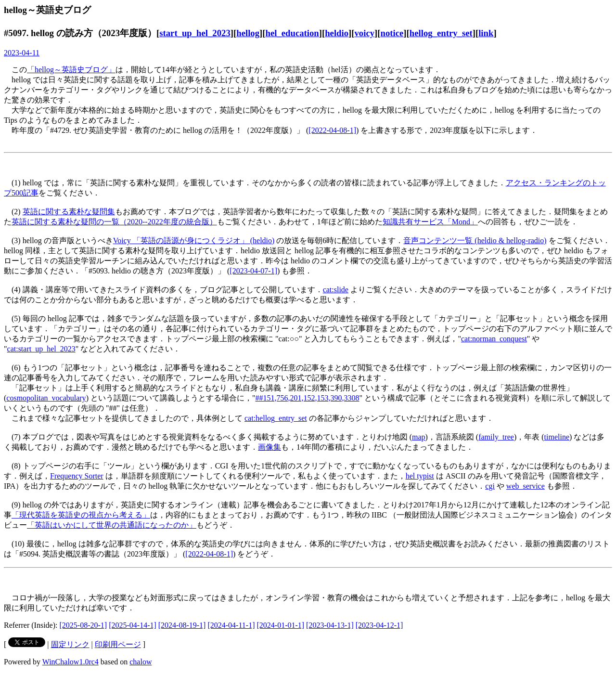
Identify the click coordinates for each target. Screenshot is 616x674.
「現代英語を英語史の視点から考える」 (81, 515)
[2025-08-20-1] (83, 625)
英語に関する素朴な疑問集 (69, 212)
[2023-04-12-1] (379, 625)
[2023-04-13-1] (330, 625)
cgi (490, 486)
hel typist (420, 476)
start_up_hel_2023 (195, 33)
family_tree (496, 437)
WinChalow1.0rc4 (71, 662)
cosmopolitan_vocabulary (46, 398)
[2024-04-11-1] (231, 625)
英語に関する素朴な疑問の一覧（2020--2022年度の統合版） (114, 222)
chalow (141, 662)
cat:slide (336, 290)
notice (392, 33)
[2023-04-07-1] (253, 271)
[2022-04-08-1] (332, 130)
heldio (337, 33)
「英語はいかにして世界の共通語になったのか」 (112, 525)
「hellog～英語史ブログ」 (71, 70)
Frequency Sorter (77, 476)
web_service (526, 486)
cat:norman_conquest (494, 339)
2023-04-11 (22, 53)
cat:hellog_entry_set (276, 418)
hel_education (292, 33)
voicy (365, 33)
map (419, 437)
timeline (557, 437)
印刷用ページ (118, 644)
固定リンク (70, 644)
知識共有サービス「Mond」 (430, 222)
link (486, 33)
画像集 (269, 447)
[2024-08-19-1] (182, 625)
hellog (248, 33)
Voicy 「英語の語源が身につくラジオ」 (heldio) (194, 240)
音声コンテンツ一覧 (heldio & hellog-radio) (475, 240)
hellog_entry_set (441, 33)
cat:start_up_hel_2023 (41, 349)
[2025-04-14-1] (133, 625)
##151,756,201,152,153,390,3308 (307, 398)
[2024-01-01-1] (280, 625)
